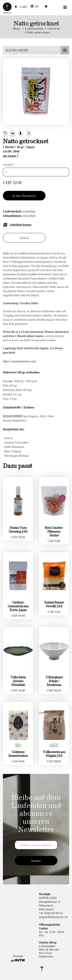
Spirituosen (46, 956)
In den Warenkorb (24, 196)
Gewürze (53, 28)
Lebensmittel (34, 28)
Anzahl (9, 164)
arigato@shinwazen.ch (53, 917)
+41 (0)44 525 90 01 (51, 913)
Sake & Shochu (49, 949)
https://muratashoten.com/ (20, 361)
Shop (16, 28)
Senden (36, 861)
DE (37, 6)
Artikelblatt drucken (21, 224)
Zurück (24, 238)
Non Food (45, 953)
